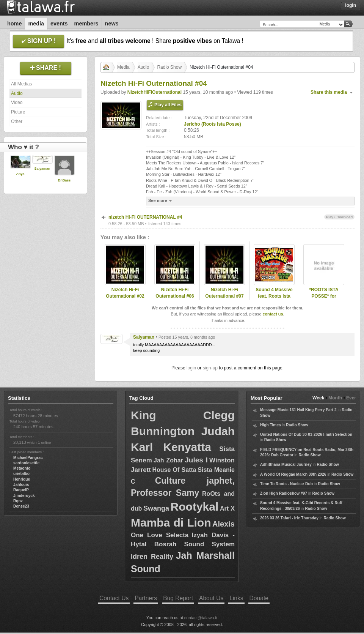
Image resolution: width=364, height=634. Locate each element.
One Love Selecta (160, 535)
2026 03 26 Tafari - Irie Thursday (289, 518)
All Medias (21, 84)
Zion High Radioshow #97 (284, 493)
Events (59, 24)
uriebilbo (21, 474)
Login (351, 5)
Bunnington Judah (183, 431)
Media (36, 24)
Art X (227, 509)
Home (14, 24)
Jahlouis (21, 485)
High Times (271, 425)
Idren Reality (152, 557)
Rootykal (195, 507)
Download (344, 217)
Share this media (329, 92)
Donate (259, 598)
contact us (273, 314)
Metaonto (22, 468)
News (112, 24)
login (191, 368)
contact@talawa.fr (201, 618)
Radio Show (169, 67)
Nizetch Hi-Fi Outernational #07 (224, 293)
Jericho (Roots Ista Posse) (213, 124)
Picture (18, 112)
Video (17, 103)
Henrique (22, 479)
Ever (351, 398)
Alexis (224, 524)
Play (330, 217)
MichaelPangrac (28, 458)
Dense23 (21, 506)
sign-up (210, 368)
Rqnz (18, 501)
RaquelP (21, 490)
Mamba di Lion (171, 523)
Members (86, 24)
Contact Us (114, 598)
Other (17, 121)
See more (161, 201)
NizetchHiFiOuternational (155, 92)
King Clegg (183, 415)
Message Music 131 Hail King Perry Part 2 (298, 410)
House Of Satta (174, 470)
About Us (211, 598)
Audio (17, 93)
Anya (20, 174)
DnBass (64, 180)
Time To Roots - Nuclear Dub (286, 484)
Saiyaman (42, 169)
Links (236, 598)
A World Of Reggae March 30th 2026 (293, 474)
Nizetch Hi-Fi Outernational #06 (175, 293)
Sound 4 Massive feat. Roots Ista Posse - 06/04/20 (274, 296)
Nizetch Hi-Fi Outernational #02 (125, 293)
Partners (146, 598)
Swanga (156, 508)
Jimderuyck (24, 496)
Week (318, 398)
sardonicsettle (26, 463)
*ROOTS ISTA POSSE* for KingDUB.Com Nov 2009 (324, 299)
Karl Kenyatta (171, 447)
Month (335, 398)
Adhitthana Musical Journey (286, 464)
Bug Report (178, 598)
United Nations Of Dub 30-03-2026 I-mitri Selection (306, 434)
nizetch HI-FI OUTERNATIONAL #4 (145, 217)
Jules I (196, 460)
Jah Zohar (168, 460)
